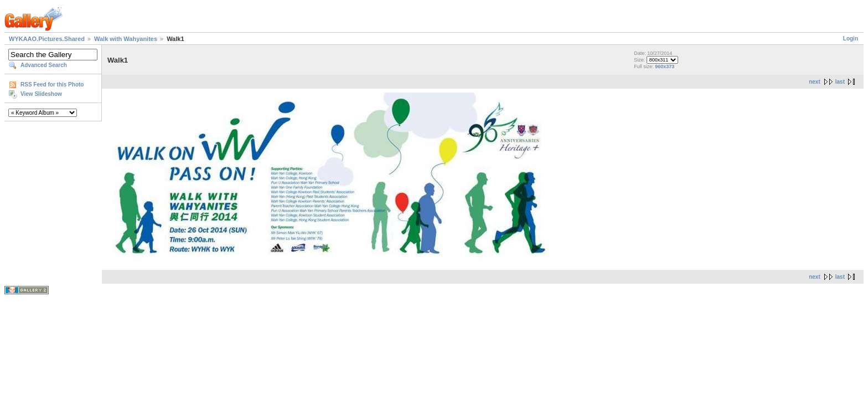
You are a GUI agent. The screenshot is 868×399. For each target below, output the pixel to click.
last (840, 82)
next (815, 82)
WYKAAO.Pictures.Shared (47, 39)
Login (851, 39)
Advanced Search (44, 65)
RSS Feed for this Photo (52, 85)
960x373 (665, 66)
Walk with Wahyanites (126, 39)
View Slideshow (41, 94)
